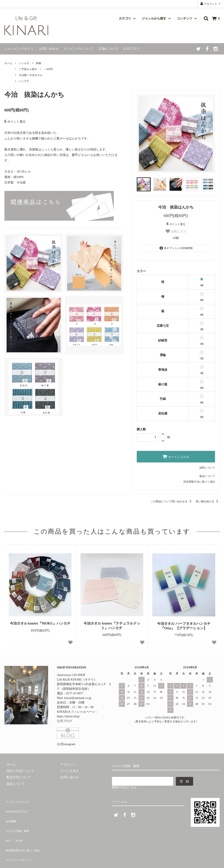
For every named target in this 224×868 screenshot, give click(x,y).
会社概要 (10, 813)
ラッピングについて (79, 49)
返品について (207, 476)
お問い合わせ (49, 49)
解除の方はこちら (124, 787)
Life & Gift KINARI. (29, 860)
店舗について (108, 49)
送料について (207, 468)
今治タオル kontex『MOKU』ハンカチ (40, 623)
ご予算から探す (28, 69)
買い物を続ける (208, 501)
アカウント (211, 4)
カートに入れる (176, 457)
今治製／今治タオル (31, 75)
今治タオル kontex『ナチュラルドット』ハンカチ (112, 626)
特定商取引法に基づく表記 (199, 482)
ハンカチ (24, 63)
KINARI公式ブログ (17, 807)
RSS (7, 826)
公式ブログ (132, 49)
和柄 (38, 63)
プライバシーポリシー (20, 839)
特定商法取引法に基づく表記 (24, 832)
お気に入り (176, 231)
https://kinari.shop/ (68, 716)
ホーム (8, 63)
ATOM (16, 826)
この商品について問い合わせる (172, 501)
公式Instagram (66, 744)
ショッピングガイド (19, 49)
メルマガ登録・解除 (18, 819)
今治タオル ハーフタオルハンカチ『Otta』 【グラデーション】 (184, 626)
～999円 (48, 69)
